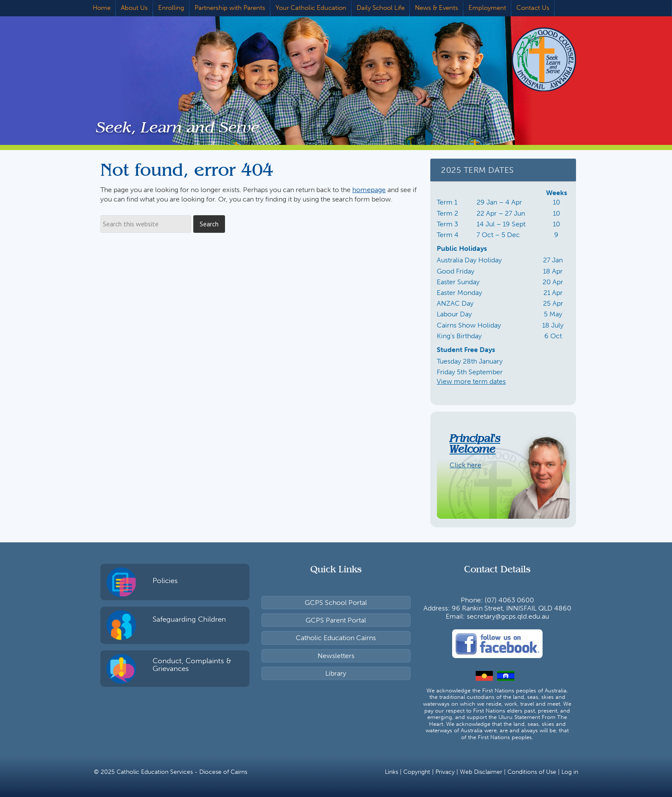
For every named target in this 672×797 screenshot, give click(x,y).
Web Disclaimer (481, 772)
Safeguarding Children (189, 619)
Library (336, 673)
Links (391, 772)
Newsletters (336, 656)
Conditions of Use (532, 772)
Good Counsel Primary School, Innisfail (531, 59)
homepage (369, 190)
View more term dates (471, 381)
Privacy (445, 772)
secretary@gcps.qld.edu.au (508, 616)
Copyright (417, 772)
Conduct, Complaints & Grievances (192, 665)
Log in (570, 772)
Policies (165, 580)
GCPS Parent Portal (336, 620)
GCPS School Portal (336, 603)
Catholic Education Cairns (336, 638)
